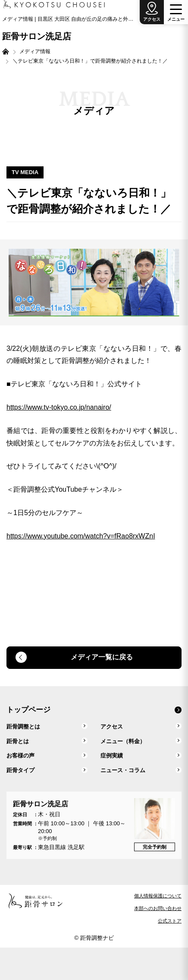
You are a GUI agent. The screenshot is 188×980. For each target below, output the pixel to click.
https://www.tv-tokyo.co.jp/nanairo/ (59, 407)
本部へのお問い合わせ (158, 908)
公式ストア (170, 921)
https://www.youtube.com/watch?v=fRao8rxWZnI (81, 536)
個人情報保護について (158, 896)
